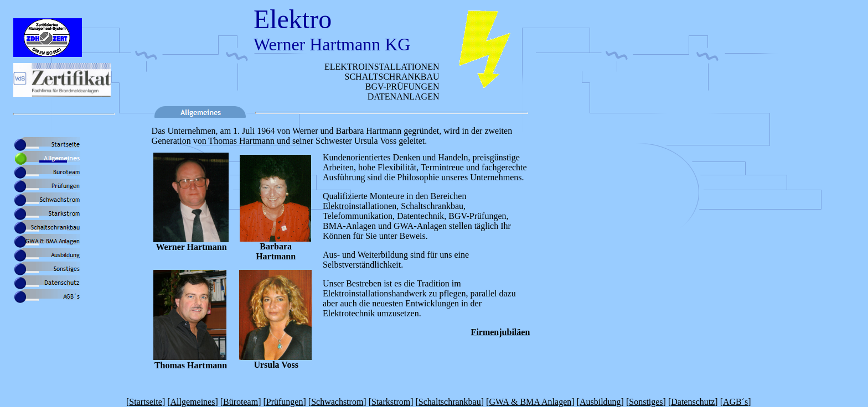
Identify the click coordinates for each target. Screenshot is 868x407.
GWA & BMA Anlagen (530, 402)
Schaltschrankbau (450, 402)
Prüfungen (285, 402)
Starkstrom (391, 402)
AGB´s (735, 402)
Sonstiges (646, 402)
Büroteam (241, 402)
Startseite (146, 402)
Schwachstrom (337, 402)
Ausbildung (600, 402)
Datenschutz (693, 402)
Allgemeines (193, 402)
